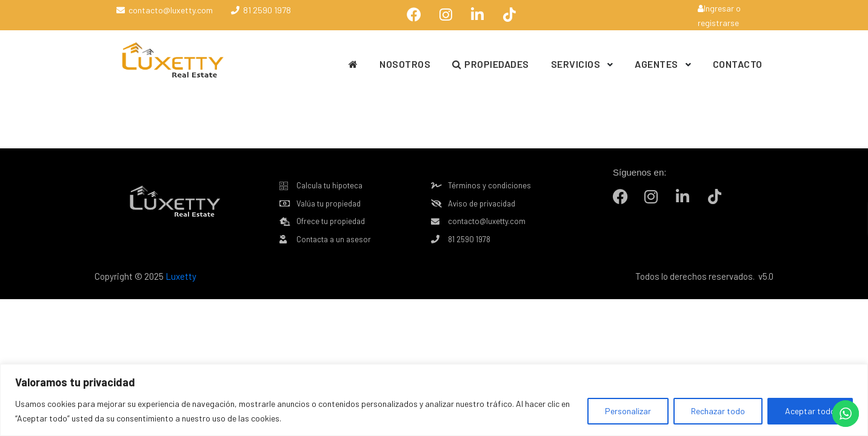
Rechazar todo (718, 411)
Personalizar (628, 411)
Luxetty (180, 276)
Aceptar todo (810, 411)
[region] (434, 400)
